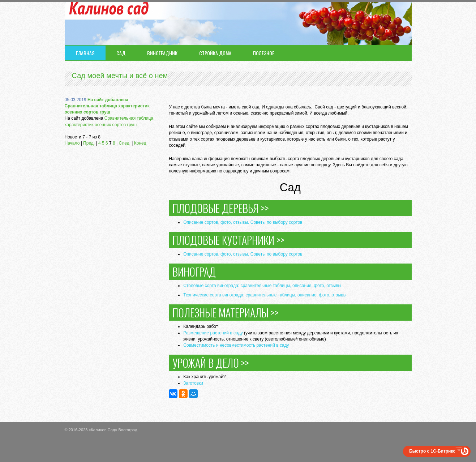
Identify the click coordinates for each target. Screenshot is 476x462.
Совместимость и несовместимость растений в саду (236, 345)
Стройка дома (215, 53)
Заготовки (193, 383)
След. (125, 143)
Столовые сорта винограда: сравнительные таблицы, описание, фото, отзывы (262, 286)
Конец (140, 143)
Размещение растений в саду (213, 333)
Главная (85, 53)
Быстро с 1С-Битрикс (432, 451)
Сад (121, 53)
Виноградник (162, 53)
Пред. (89, 143)
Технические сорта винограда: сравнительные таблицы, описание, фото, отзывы (265, 295)
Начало (72, 143)
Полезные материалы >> (226, 313)
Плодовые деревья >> (221, 208)
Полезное (264, 53)
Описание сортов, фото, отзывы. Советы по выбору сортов (243, 222)
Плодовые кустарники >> (228, 240)
